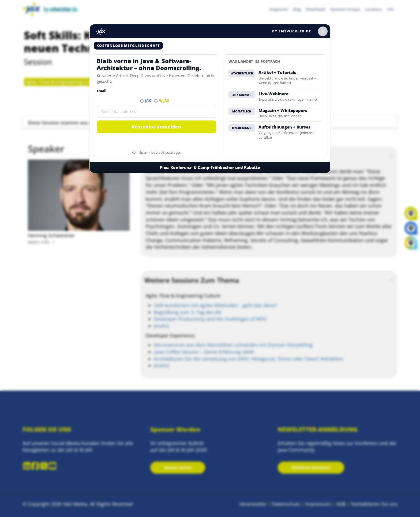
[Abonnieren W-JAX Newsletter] (156, 101)
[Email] (156, 111)
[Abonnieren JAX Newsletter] (142, 101)
